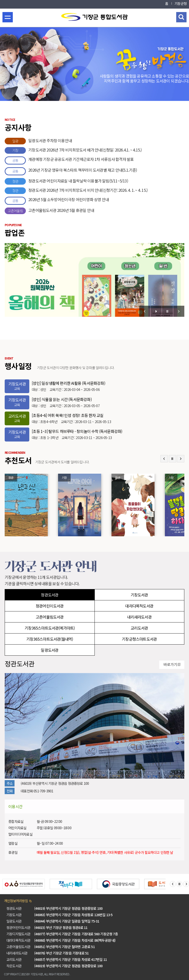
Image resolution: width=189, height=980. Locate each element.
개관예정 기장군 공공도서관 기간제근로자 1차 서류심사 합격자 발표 (69, 160)
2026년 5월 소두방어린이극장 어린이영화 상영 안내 (57, 201)
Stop (167, 311)
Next (179, 311)
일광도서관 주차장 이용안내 (38, 141)
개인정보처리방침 (16, 901)
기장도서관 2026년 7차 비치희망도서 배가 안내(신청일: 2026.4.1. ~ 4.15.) (73, 150)
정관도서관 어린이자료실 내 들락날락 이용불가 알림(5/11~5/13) (66, 181)
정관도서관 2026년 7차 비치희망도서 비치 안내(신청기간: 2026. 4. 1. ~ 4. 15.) (76, 191)
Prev (145, 311)
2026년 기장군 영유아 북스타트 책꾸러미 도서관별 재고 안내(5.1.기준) (71, 171)
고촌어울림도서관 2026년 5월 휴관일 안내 (49, 211)
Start (156, 311)
